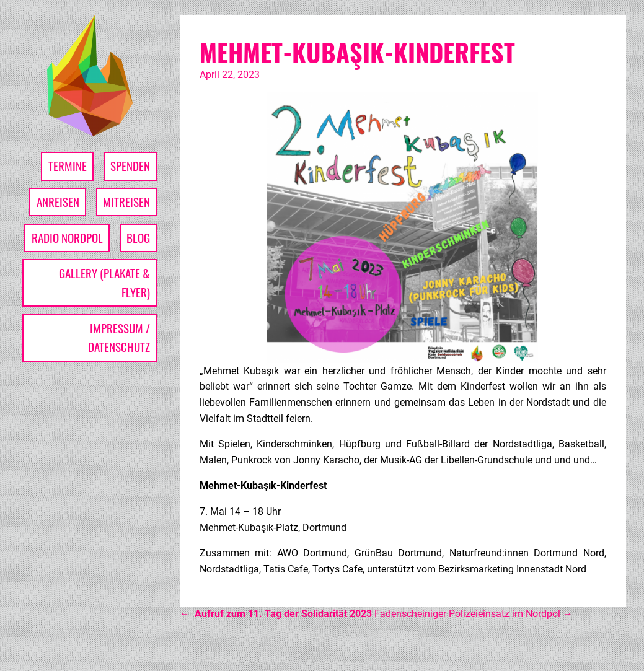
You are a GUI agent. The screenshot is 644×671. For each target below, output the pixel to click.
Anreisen (58, 202)
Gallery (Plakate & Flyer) (104, 283)
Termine (68, 166)
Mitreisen (126, 202)
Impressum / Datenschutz (119, 338)
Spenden (130, 166)
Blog (138, 238)
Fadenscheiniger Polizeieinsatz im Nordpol (474, 614)
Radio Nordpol (67, 238)
